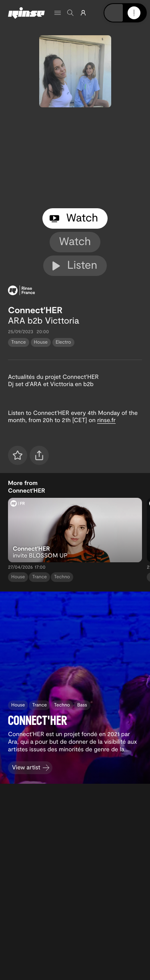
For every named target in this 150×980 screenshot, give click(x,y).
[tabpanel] (75, 158)
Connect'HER (35, 310)
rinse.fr (106, 420)
